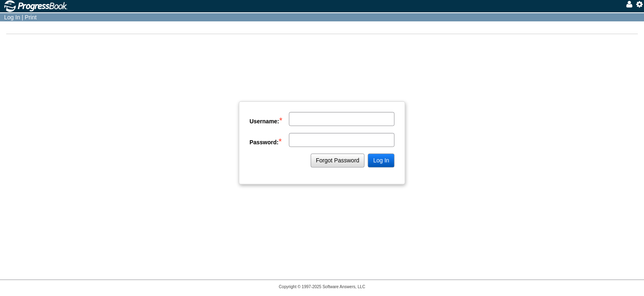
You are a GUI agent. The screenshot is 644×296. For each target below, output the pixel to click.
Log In (12, 17)
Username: (266, 120)
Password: (266, 141)
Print (31, 17)
